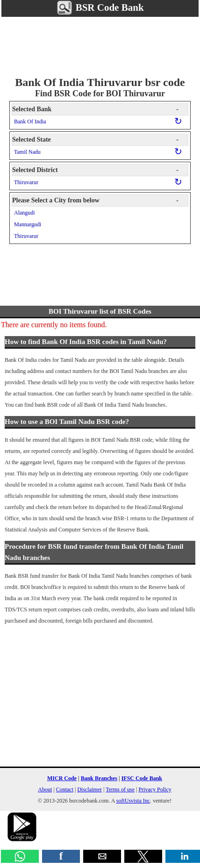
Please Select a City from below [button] (95, 201)
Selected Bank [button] (95, 109)
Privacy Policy (155, 789)
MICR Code (62, 778)
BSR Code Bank (100, 7)
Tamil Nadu (27, 152)
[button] (20, 856)
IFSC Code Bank (142, 778)
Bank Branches (99, 778)
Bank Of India (30, 122)
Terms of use (120, 789)
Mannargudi (28, 224)
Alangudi (25, 213)
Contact (65, 789)
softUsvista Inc (133, 801)
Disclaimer (89, 789)
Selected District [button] (95, 170)
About (45, 789)
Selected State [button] (95, 140)
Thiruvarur (26, 182)
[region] (100, 45)
